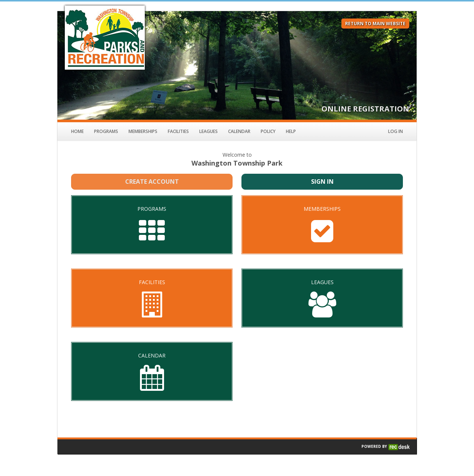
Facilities (178, 131)
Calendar (239, 131)
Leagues (208, 131)
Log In (395, 131)
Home (77, 131)
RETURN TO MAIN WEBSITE (375, 24)
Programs (106, 131)
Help (291, 131)
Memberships (143, 131)
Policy (268, 131)
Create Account (152, 182)
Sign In (322, 182)
